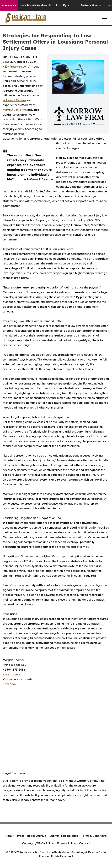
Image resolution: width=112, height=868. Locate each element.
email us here (12, 674)
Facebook (10, 684)
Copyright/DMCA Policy (38, 843)
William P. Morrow (14, 100)
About (10, 836)
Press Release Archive (32, 836)
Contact (84, 843)
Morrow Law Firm (14, 110)
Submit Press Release (64, 836)
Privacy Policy (66, 843)
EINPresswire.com (16, 67)
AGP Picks (9, 5)
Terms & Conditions (94, 836)
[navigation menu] (104, 18)
